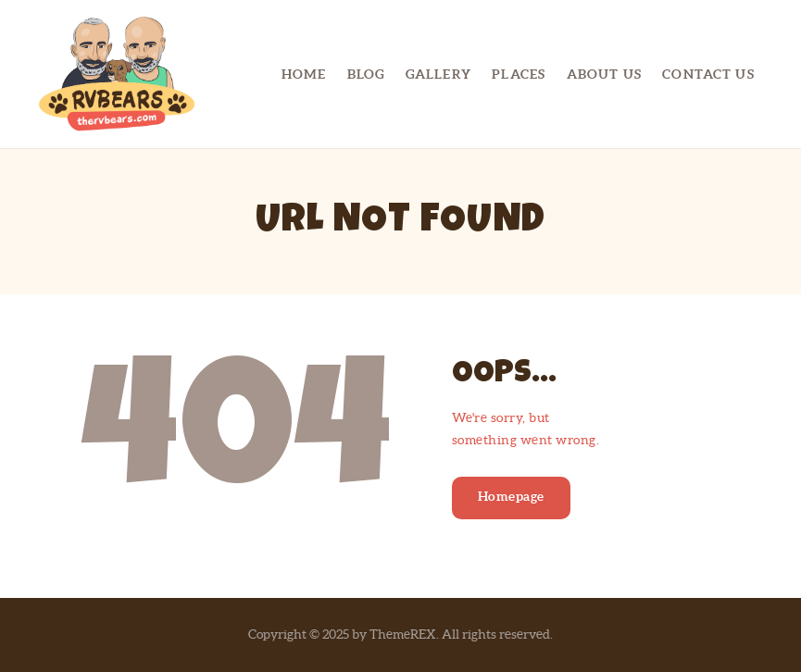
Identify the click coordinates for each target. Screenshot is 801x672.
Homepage (511, 496)
